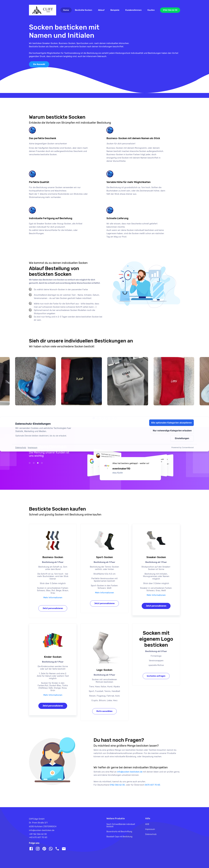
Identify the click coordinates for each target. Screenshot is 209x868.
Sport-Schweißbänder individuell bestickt (121, 825)
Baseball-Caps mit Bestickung (119, 837)
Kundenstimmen (133, 10)
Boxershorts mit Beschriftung (119, 832)
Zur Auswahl (39, 64)
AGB (147, 824)
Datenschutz (151, 834)
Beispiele (115, 10)
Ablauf (101, 10)
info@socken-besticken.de (42, 830)
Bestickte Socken (83, 10)
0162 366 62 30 (170, 10)
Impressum (150, 829)
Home (67, 10)
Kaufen (151, 10)
